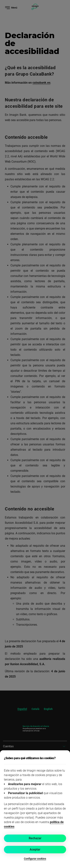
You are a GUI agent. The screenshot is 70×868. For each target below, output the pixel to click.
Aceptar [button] (35, 849)
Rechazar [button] (35, 838)
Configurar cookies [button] (35, 859)
